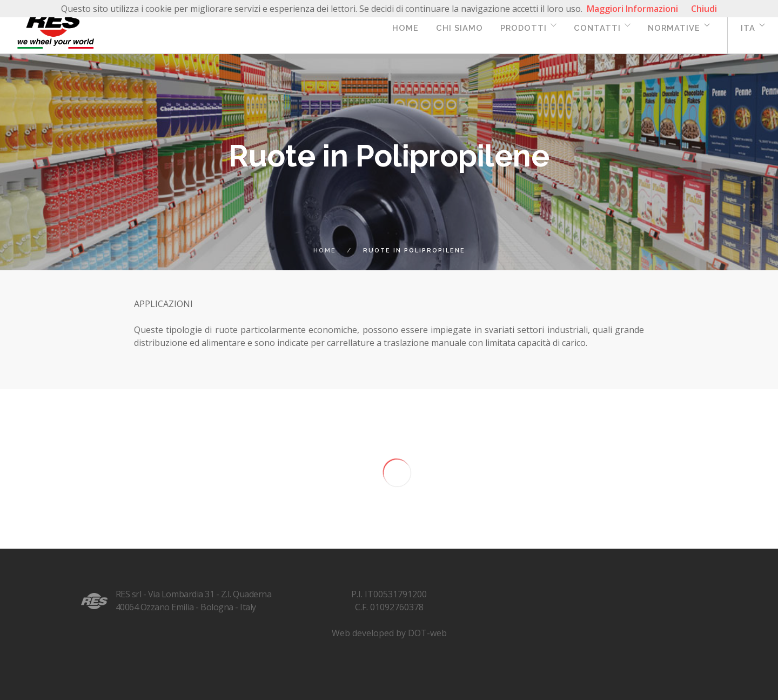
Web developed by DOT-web (389, 633)
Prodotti (524, 28)
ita (748, 28)
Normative (674, 28)
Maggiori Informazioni (632, 9)
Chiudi (704, 9)
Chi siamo (460, 28)
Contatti (597, 28)
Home (405, 28)
